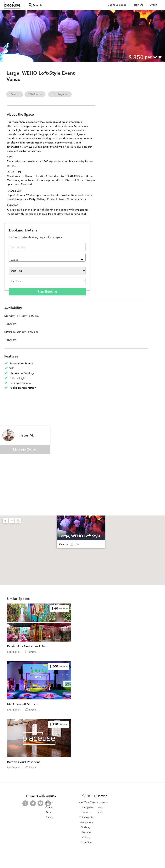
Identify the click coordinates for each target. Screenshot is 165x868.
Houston (86, 812)
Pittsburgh (86, 827)
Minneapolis (86, 822)
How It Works (100, 803)
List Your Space (117, 5)
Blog (100, 808)
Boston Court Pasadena (24, 762)
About (49, 802)
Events (15, 94)
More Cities (86, 843)
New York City (86, 802)
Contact (49, 807)
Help (100, 813)
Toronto (86, 832)
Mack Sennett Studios (22, 704)
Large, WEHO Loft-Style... (81, 536)
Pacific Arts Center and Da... (27, 646)
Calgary (86, 837)
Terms (49, 812)
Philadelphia (86, 817)
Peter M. (27, 435)
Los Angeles (60, 94)
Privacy (49, 817)
